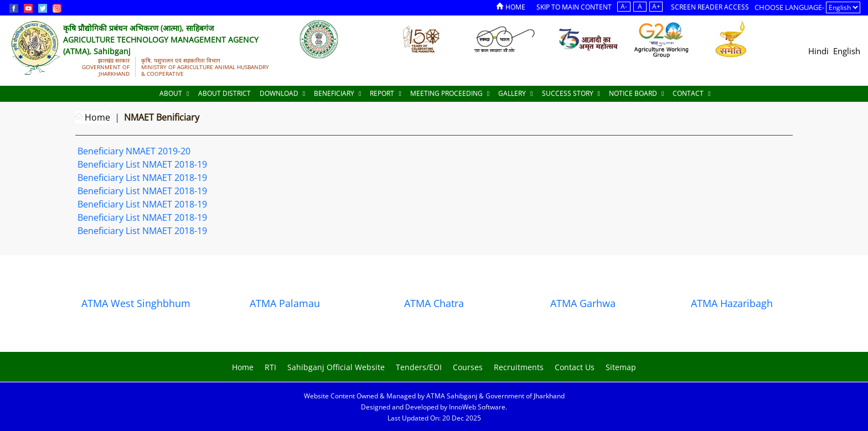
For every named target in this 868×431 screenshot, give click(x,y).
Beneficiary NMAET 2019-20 (134, 151)
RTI (270, 367)
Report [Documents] (385, 93)
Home (511, 7)
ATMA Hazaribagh (732, 303)
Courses (468, 367)
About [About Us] (174, 93)
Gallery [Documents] (515, 93)
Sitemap (621, 367)
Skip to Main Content (574, 7)
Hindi (818, 51)
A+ (656, 6)
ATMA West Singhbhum (136, 303)
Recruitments (519, 367)
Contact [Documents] (691, 93)
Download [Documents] (282, 93)
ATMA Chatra (434, 303)
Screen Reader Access (710, 7)
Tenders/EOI (419, 367)
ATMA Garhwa (583, 303)
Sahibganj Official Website (336, 367)
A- (624, 6)
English (847, 51)
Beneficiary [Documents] (337, 93)
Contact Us (575, 367)
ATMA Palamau (285, 303)
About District (224, 93)
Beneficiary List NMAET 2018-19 (142, 164)
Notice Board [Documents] (636, 93)
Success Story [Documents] (571, 93)
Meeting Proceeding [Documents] (450, 93)
